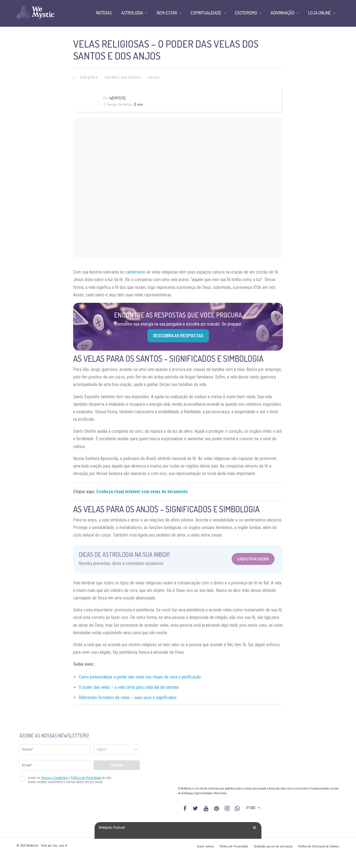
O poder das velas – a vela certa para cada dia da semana (129, 687)
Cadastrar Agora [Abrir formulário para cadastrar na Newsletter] (253, 559)
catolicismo (135, 272)
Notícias (104, 13)
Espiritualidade (206, 13)
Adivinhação (283, 13)
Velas (154, 78)
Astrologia (132, 13)
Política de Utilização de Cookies (319, 846)
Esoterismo (246, 13)
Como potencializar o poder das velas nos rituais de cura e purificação (140, 677)
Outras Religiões (123, 78)
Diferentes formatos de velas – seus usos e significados (128, 698)
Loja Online (320, 13)
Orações (89, 78)
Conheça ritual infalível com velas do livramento (142, 492)
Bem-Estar (167, 13)
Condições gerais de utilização (273, 846)
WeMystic (118, 98)
